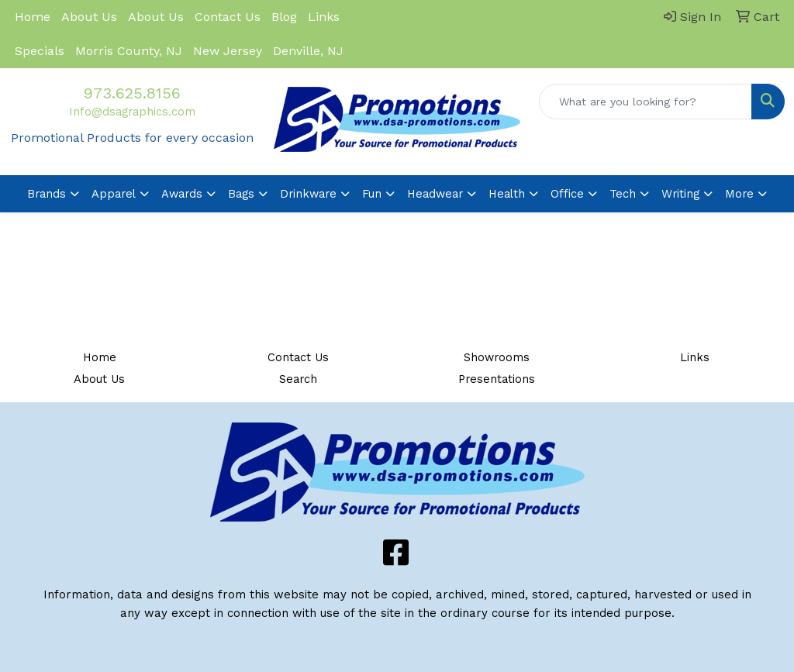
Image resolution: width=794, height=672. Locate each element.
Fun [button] (372, 194)
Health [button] (507, 194)
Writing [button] (680, 194)
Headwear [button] (435, 194)
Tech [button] (623, 194)
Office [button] (567, 194)
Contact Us (228, 17)
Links (324, 17)
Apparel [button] (114, 194)
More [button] (739, 194)
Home (33, 17)
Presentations (497, 379)
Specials (40, 51)
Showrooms (497, 357)
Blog (284, 17)
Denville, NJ (308, 51)
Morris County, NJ (129, 51)
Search (298, 379)
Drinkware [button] (308, 194)
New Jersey (228, 51)
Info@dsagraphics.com (132, 112)
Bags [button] (241, 194)
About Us (89, 17)
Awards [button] (182, 194)
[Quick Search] (646, 102)
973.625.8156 (132, 93)
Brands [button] (47, 194)
